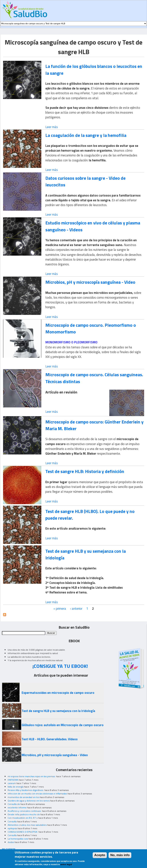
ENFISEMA (13, 780)
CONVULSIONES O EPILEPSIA (23, 832)
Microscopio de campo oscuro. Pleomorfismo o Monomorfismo (91, 328)
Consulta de (14, 804)
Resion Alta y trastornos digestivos (26, 790)
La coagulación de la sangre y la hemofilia (86, 135)
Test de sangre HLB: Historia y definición (85, 471)
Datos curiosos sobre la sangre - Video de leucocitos (85, 181)
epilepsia (12, 828)
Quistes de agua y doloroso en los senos (29, 801)
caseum (12, 783)
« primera (60, 609)
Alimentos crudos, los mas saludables (27, 825)
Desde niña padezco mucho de (24, 814)
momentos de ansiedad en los (23, 797)
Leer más (52, 127)
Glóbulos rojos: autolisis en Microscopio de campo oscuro (63, 725)
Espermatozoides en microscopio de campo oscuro (58, 693)
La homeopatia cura (18, 839)
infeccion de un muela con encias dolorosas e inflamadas (37, 794)
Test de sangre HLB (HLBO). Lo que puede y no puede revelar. (90, 515)
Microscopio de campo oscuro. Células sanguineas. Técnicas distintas (94, 378)
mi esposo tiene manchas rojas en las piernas (32, 776)
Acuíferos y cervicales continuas (24, 811)
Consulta (12, 821)
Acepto (100, 856)
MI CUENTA (9, 849)
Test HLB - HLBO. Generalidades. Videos (50, 739)
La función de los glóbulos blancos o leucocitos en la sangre (94, 69)
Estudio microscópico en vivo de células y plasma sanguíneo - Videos (93, 226)
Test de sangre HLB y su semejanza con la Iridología (86, 554)
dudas (11, 842)
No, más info (120, 856)
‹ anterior (76, 609)
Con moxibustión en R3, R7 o (23, 818)
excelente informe (17, 807)
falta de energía (16, 787)
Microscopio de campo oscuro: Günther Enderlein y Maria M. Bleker (94, 425)
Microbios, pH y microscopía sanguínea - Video (90, 282)
